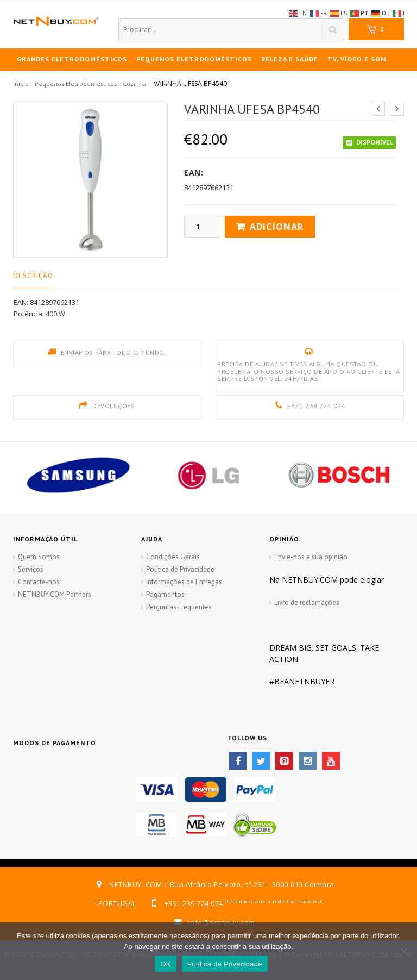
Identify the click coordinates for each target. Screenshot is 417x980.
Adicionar (277, 227)
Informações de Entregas (184, 582)
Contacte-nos (39, 582)
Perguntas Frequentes (179, 607)
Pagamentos (165, 594)
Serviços (31, 569)
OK (165, 964)
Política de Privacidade (180, 569)
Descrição (33, 276)
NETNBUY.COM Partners (55, 594)
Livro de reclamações (307, 603)
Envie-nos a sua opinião (311, 557)
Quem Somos (39, 557)
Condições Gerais (173, 557)
